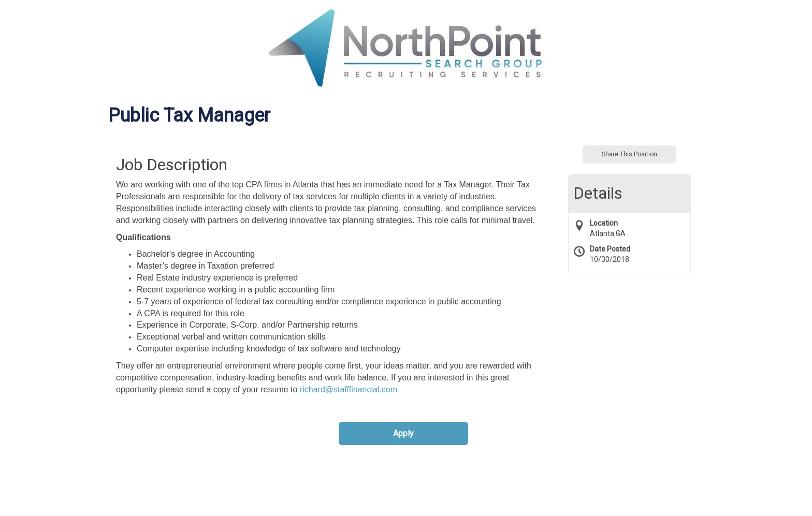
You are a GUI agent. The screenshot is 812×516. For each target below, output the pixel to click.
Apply (403, 433)
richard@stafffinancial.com (349, 389)
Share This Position (629, 154)
